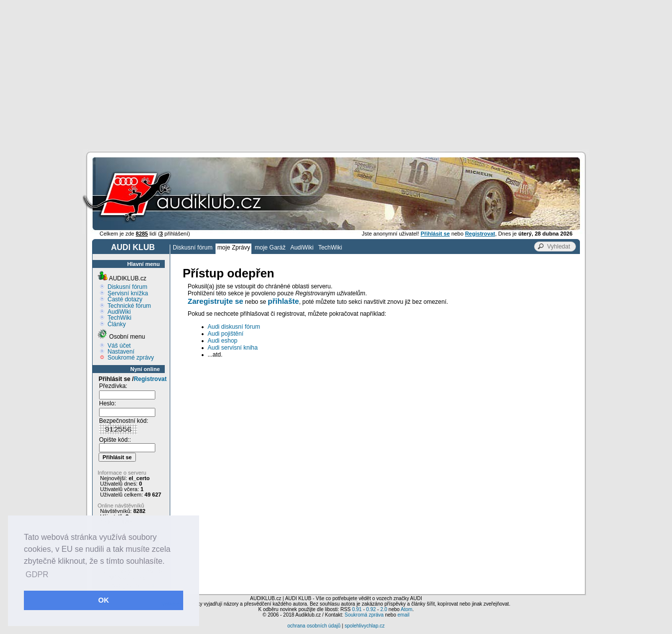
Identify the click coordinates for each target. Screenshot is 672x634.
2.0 (384, 609)
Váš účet (119, 346)
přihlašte (283, 301)
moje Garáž (270, 248)
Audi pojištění (225, 334)
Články (117, 324)
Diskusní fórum (193, 248)
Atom (406, 609)
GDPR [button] (37, 574)
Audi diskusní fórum (234, 327)
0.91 (357, 609)
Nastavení (121, 352)
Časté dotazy (125, 299)
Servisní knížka (128, 293)
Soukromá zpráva (364, 615)
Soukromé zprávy (131, 358)
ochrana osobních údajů (314, 626)
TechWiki (330, 248)
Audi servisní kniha (233, 348)
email (403, 615)
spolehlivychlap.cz (365, 626)
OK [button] (104, 600)
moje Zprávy (233, 248)
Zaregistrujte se (216, 301)
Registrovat (150, 379)
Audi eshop (223, 341)
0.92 (371, 609)
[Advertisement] (336, 75)
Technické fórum (129, 306)
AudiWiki (302, 248)
